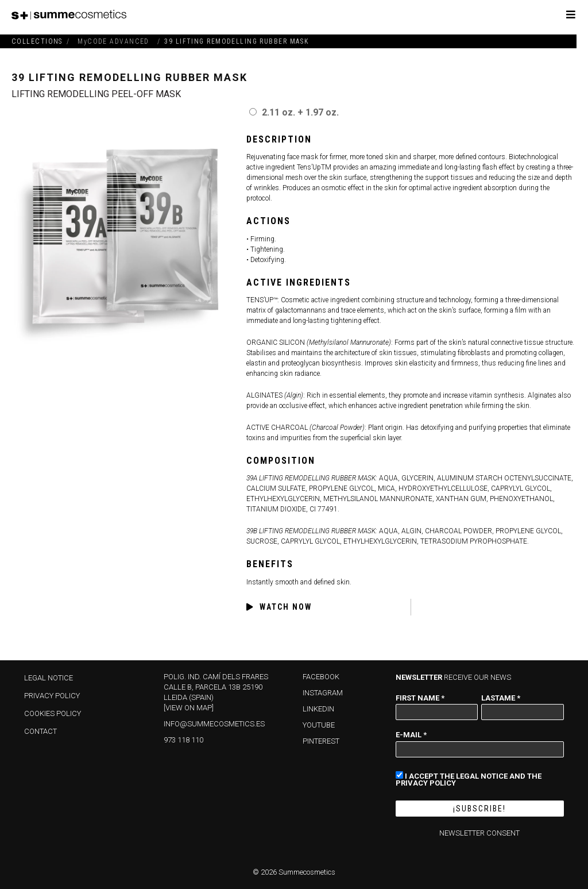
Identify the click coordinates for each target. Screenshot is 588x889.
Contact (40, 731)
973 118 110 (183, 740)
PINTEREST (321, 741)
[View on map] (189, 708)
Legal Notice (49, 678)
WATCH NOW (279, 607)
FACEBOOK (321, 677)
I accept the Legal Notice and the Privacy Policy (469, 779)
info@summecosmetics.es (214, 724)
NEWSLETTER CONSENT (479, 833)
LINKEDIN (318, 709)
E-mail (411, 734)
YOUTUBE (319, 725)
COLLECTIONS (37, 41)
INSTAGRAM (323, 693)
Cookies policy (53, 713)
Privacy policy (52, 696)
